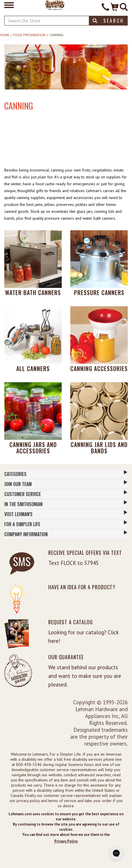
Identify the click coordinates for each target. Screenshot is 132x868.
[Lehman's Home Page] (55, 5)
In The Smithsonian (66, 504)
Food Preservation (29, 35)
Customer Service (66, 494)
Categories (66, 474)
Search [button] (108, 21)
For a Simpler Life (66, 524)
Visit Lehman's (66, 514)
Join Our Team (66, 484)
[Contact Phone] (105, 8)
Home (5, 35)
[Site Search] (124, 8)
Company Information (66, 534)
